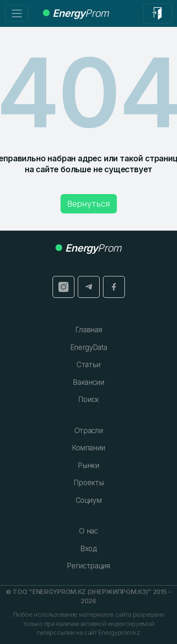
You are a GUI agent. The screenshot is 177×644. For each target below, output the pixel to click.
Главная (89, 330)
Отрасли (89, 431)
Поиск (88, 400)
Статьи (88, 365)
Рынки (88, 465)
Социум (89, 500)
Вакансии (88, 382)
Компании (88, 448)
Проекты (89, 483)
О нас (88, 531)
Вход (88, 549)
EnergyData (89, 347)
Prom (76, 13)
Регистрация (88, 566)
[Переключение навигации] (17, 13)
